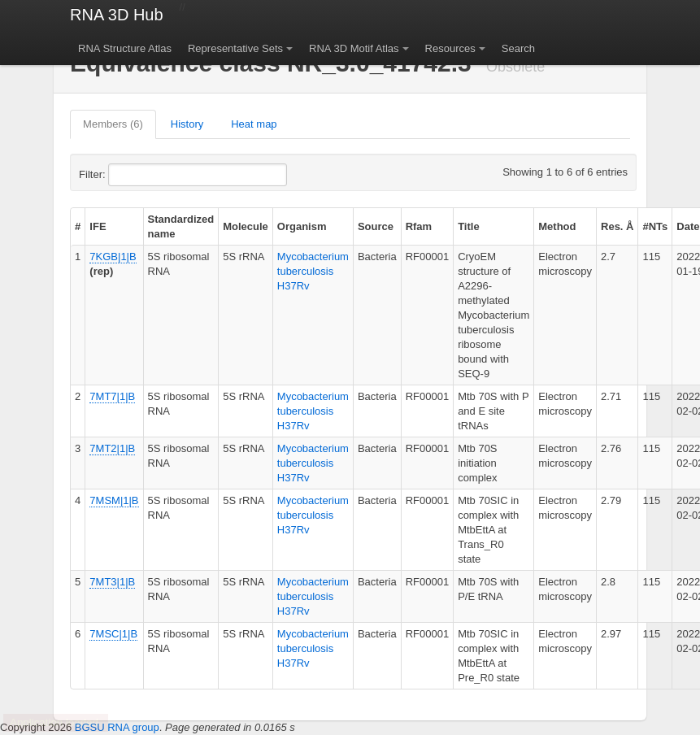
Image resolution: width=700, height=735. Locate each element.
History (187, 124)
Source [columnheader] (376, 226)
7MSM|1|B (114, 500)
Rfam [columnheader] (419, 226)
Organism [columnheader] (302, 226)
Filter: (132, 175)
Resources (450, 48)
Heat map (254, 124)
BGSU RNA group (117, 727)
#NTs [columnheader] (655, 226)
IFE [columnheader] (98, 226)
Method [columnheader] (557, 226)
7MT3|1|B (112, 582)
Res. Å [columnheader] (617, 226)
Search (518, 48)
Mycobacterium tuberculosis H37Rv (313, 271)
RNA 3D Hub (117, 15)
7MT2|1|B (112, 448)
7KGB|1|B (113, 257)
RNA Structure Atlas (125, 48)
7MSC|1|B (113, 634)
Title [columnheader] (469, 226)
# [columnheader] (78, 226)
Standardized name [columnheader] (181, 226)
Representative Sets (235, 48)
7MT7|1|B (112, 396)
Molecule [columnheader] (246, 226)
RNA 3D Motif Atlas (354, 48)
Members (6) (113, 124)
